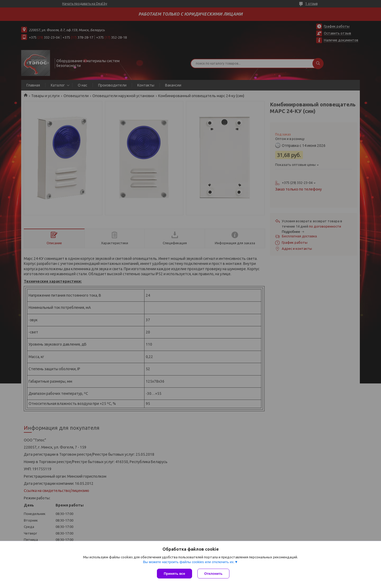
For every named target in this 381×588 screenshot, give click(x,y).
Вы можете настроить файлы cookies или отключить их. (189, 562)
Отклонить (213, 574)
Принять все (174, 574)
